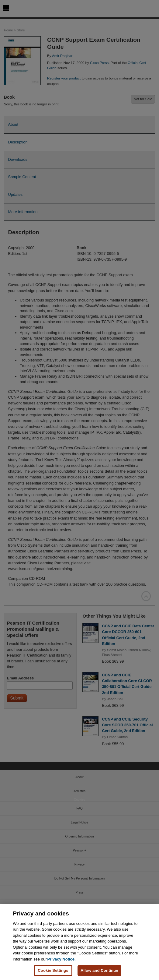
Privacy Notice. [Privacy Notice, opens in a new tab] (61, 959)
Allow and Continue (99, 970)
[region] (79, 942)
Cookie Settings (53, 970)
